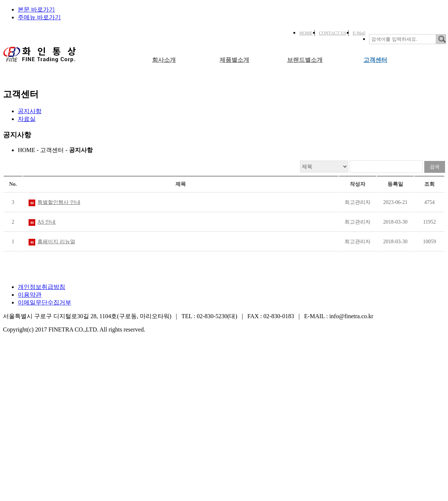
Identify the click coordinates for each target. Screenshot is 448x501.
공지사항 (30, 111)
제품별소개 (234, 60)
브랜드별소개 (305, 60)
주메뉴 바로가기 (39, 17)
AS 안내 (47, 222)
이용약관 (30, 295)
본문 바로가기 (36, 9)
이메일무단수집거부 (45, 302)
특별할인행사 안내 (59, 202)
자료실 (27, 119)
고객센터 (375, 60)
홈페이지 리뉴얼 (56, 242)
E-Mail (359, 33)
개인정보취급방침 (42, 287)
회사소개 (164, 60)
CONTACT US (333, 33)
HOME (306, 33)
